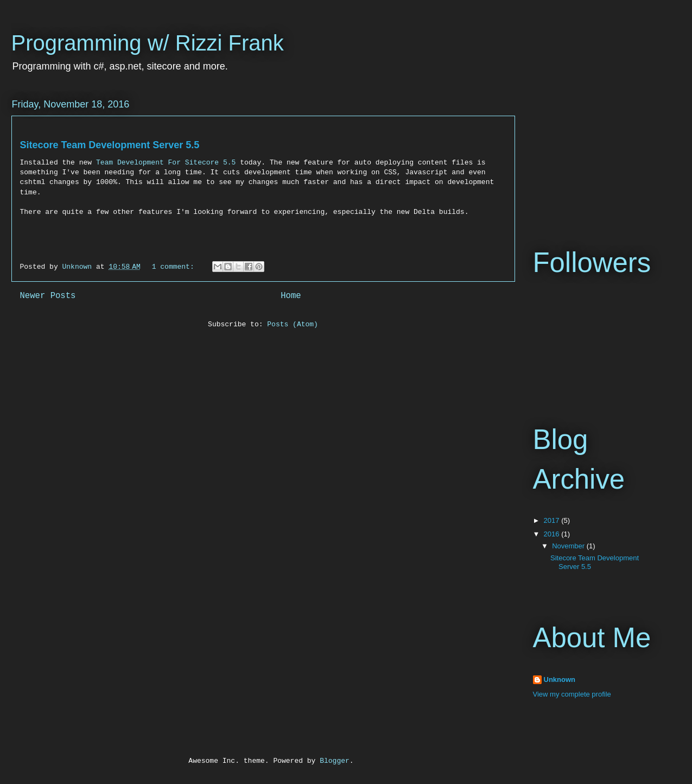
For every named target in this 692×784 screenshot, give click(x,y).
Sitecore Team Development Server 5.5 (110, 145)
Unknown (560, 679)
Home (291, 296)
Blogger (335, 761)
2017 (553, 520)
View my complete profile (572, 694)
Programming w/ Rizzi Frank (148, 43)
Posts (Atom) (293, 324)
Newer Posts (48, 296)
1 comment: (175, 267)
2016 (553, 534)
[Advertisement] (587, 151)
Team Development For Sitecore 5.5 (166, 163)
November (569, 546)
